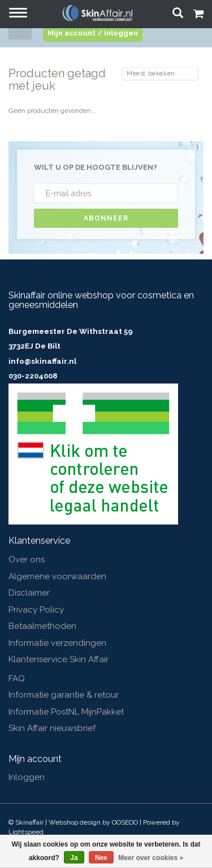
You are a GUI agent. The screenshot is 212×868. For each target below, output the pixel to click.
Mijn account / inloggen (93, 33)
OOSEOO (125, 822)
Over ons (27, 559)
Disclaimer (29, 593)
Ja (74, 858)
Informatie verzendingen (57, 643)
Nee (101, 858)
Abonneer (106, 218)
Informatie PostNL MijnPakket (66, 712)
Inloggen (27, 777)
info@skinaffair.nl (42, 361)
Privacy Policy (36, 610)
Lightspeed (26, 832)
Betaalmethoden (42, 626)
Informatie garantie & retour (64, 695)
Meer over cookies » (151, 858)
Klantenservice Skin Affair (59, 659)
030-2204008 (33, 376)
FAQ (17, 678)
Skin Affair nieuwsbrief (52, 728)
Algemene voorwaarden (57, 576)
